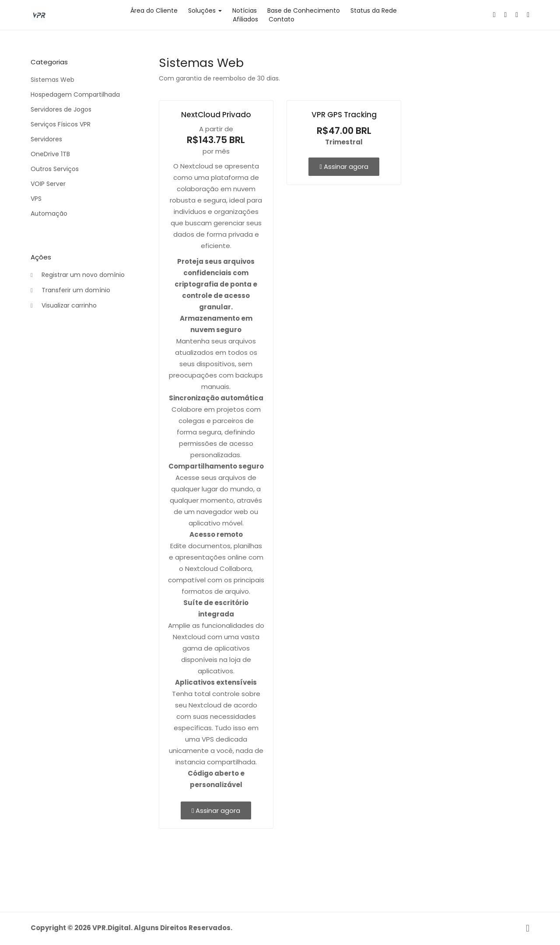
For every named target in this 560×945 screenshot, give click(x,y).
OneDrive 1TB (50, 154)
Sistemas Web (52, 80)
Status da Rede (374, 10)
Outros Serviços (55, 169)
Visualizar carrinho (64, 306)
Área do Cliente (154, 10)
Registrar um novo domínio (78, 275)
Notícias (245, 10)
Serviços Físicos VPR (61, 124)
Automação (49, 213)
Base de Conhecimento (304, 10)
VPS (36, 199)
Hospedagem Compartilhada (75, 94)
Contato (282, 19)
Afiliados (245, 19)
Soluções (205, 10)
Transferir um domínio (70, 290)
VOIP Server (48, 184)
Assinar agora (216, 810)
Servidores (46, 139)
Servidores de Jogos (61, 109)
